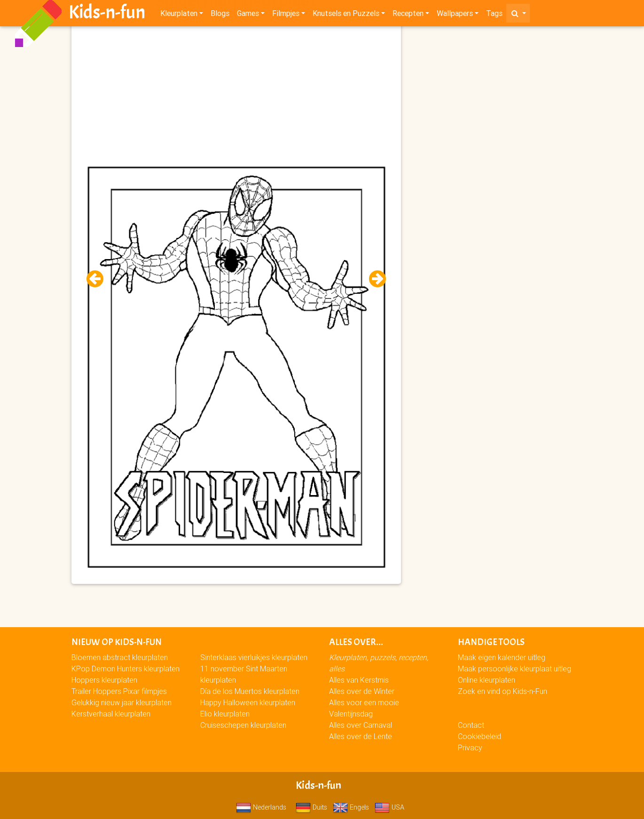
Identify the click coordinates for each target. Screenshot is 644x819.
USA (389, 807)
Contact (471, 725)
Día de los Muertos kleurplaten (250, 691)
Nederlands (261, 807)
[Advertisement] (236, 94)
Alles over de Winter (362, 691)
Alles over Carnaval (361, 725)
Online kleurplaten (487, 680)
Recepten (408, 15)
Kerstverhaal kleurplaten (111, 714)
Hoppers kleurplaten (104, 680)
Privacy (470, 748)
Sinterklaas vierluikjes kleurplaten (254, 657)
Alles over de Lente (361, 736)
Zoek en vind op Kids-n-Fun (503, 691)
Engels (351, 807)
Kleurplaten (179, 15)
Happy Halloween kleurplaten (248, 702)
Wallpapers (455, 15)
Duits (311, 807)
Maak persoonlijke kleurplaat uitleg (514, 669)
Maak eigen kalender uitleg (502, 657)
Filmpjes (286, 15)
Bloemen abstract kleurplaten (120, 657)
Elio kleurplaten (225, 714)
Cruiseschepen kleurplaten (243, 725)
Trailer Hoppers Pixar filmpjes (119, 691)
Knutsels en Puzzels (346, 15)
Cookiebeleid (479, 736)
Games (248, 15)
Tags (494, 15)
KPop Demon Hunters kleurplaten (126, 669)
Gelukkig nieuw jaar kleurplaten (122, 702)
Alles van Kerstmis (359, 680)
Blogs (220, 15)
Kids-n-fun (107, 14)
